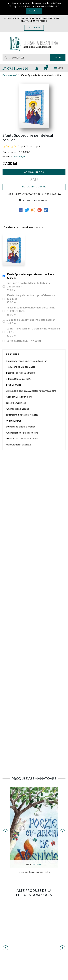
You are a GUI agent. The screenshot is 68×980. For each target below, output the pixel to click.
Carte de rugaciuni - (24, 341)
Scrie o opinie (34, 146)
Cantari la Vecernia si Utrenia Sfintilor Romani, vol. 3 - (33, 332)
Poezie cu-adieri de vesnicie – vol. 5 (34, 872)
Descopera (34, 27)
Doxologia (20, 156)
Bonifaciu (38, 864)
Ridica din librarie (34, 187)
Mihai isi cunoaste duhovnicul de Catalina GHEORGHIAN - (31, 311)
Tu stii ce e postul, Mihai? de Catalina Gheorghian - (28, 287)
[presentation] (6, 832)
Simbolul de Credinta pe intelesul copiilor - (32, 322)
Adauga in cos (34, 172)
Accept (34, 11)
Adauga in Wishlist (34, 200)
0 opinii (22, 146)
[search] (26, 57)
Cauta (58, 57)
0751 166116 (15, 68)
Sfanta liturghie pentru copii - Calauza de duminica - (31, 299)
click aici (54, 6)
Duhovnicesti (10, 75)
